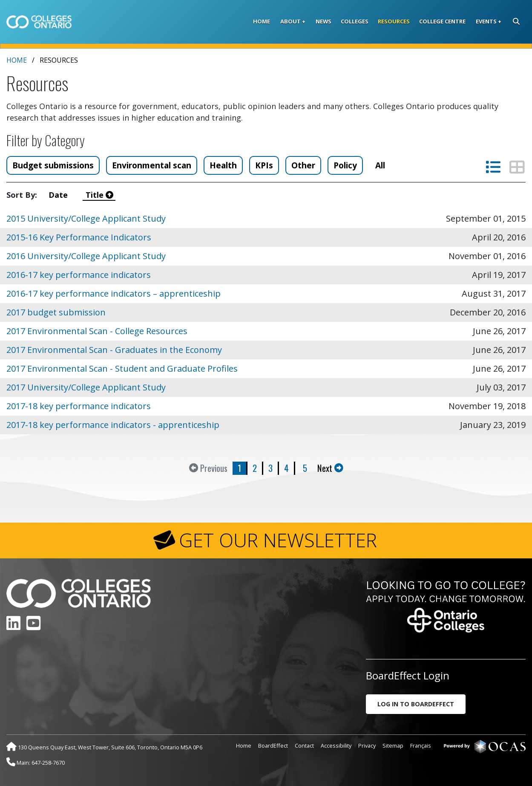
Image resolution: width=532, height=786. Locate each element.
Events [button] (486, 21)
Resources (394, 21)
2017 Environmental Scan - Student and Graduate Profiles (122, 368)
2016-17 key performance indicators (79, 275)
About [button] (290, 21)
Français (421, 746)
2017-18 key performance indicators (79, 406)
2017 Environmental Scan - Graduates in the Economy (114, 350)
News (324, 21)
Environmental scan (152, 165)
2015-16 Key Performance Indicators (79, 237)
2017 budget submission (56, 312)
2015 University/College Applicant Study (86, 218)
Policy (345, 165)
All (380, 165)
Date (60, 195)
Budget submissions (53, 165)
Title (99, 195)
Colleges (355, 21)
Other (303, 165)
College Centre (442, 21)
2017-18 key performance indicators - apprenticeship (113, 425)
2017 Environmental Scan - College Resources (97, 331)
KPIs (264, 165)
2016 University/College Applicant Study (86, 256)
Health (223, 165)
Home (262, 21)
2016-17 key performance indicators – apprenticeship (114, 293)
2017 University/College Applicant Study (86, 387)
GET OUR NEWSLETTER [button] (278, 540)
